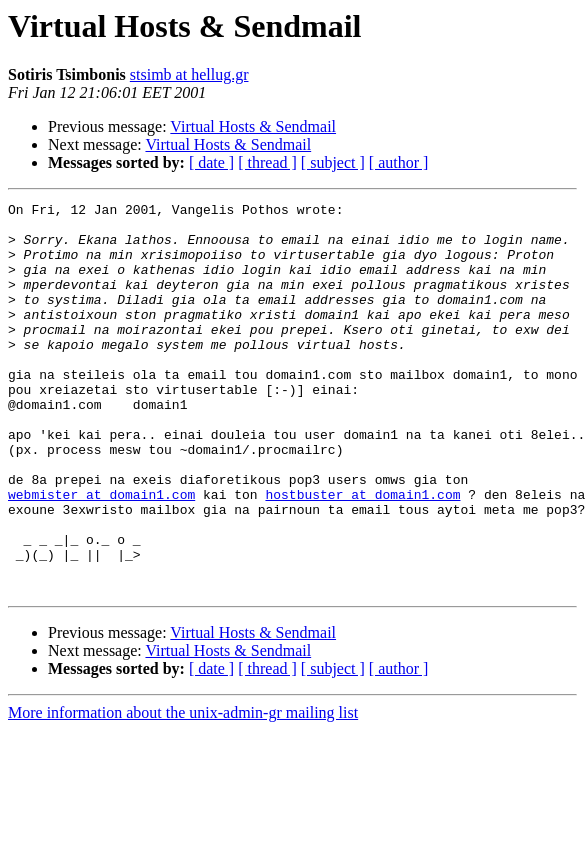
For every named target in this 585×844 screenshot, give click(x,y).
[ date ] (211, 162)
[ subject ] (333, 162)
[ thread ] (267, 162)
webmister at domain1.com (101, 554)
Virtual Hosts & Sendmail (253, 126)
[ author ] (399, 162)
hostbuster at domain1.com (362, 554)
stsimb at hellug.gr (189, 74)
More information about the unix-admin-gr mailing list (183, 790)
